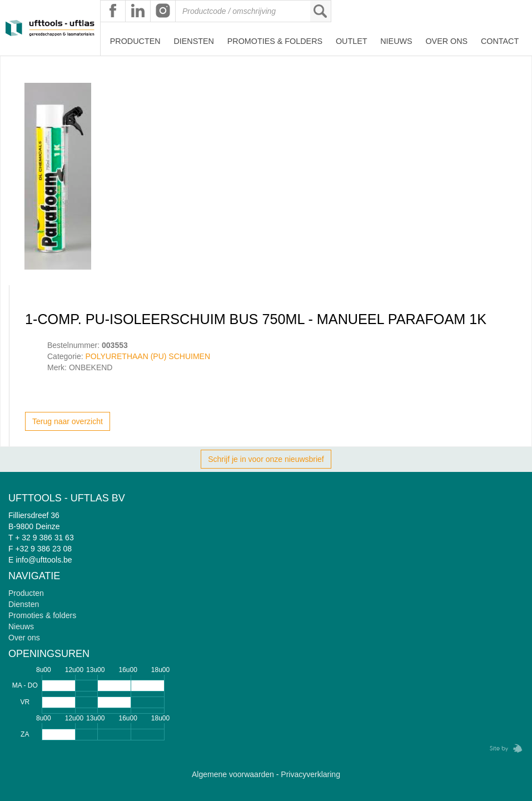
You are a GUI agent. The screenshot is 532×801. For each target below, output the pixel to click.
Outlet (352, 41)
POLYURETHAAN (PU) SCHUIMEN (148, 356)
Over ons (446, 41)
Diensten (194, 41)
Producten (135, 41)
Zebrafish (503, 748)
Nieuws (396, 41)
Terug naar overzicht (68, 421)
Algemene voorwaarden (233, 774)
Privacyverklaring (310, 774)
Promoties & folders (42, 615)
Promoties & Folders (275, 41)
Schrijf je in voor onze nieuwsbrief (266, 459)
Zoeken (320, 11)
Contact (500, 41)
